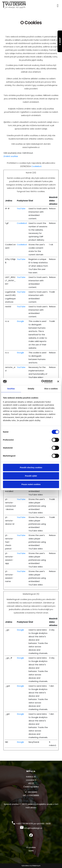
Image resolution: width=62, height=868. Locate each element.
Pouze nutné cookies (31, 484)
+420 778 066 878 (24, 824)
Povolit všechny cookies (31, 467)
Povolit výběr (31, 476)
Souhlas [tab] (11, 389)
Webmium (36, 866)
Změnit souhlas (11, 156)
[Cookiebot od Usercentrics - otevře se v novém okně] (41, 382)
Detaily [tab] (31, 389)
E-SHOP (60, 41)
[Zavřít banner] (58, 381)
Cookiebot (36, 166)
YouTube (21, 208)
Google (20, 321)
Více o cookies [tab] (51, 389)
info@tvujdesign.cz (33, 828)
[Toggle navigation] (58, 5)
